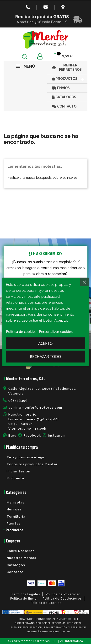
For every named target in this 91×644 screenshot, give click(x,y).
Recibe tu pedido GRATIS (42, 17)
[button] (25, 57)
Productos (14, 530)
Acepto (45, 343)
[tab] (45, 530)
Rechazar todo (45, 357)
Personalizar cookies (56, 331)
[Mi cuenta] (40, 57)
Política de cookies (21, 331)
